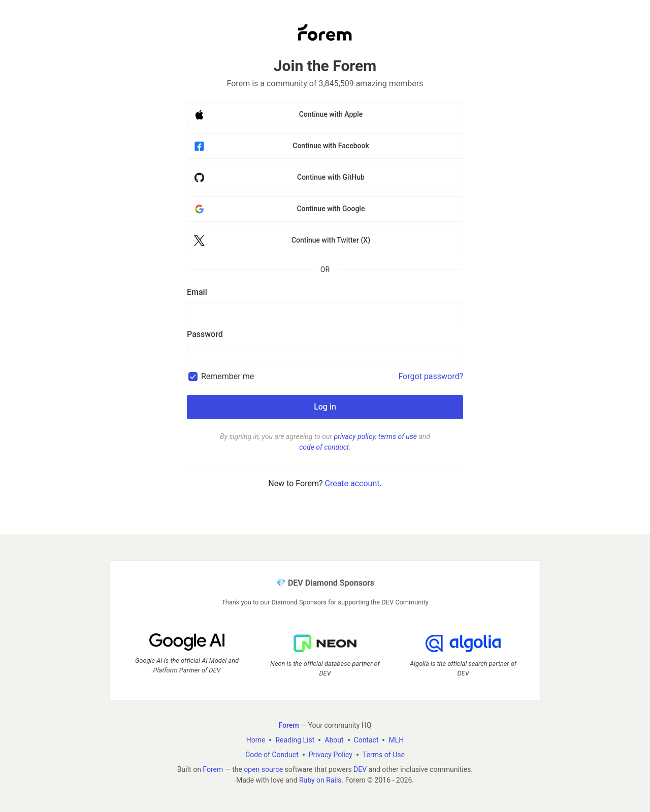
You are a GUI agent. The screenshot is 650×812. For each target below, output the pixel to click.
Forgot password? (431, 376)
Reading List (295, 740)
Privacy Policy (331, 755)
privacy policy (355, 436)
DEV (360, 769)
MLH (396, 740)
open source (263, 769)
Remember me (227, 376)
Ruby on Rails (320, 780)
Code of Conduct (272, 755)
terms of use (398, 436)
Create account (352, 483)
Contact (366, 740)
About (334, 740)
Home (256, 740)
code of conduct (324, 447)
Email (197, 292)
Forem (213, 769)
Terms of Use (384, 755)
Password (205, 334)
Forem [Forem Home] (289, 725)
